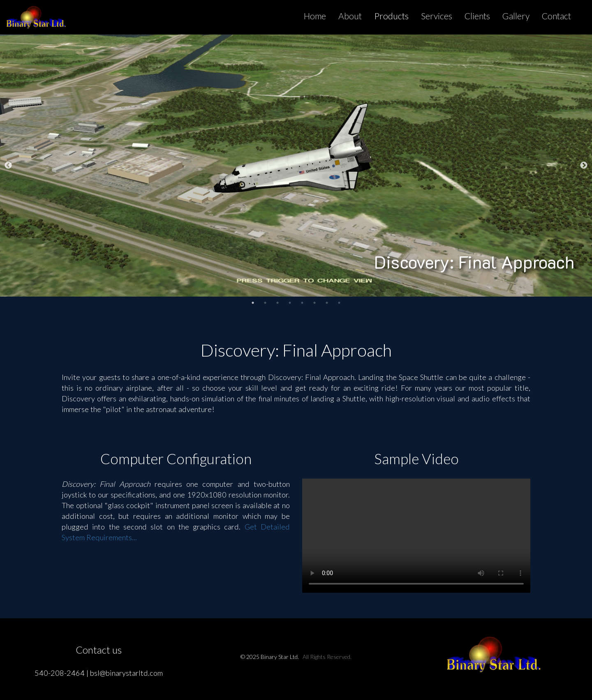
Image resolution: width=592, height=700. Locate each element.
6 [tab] (314, 303)
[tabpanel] (296, 166)
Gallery (516, 16)
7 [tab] (327, 303)
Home (315, 16)
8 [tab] (339, 303)
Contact (556, 16)
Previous (8, 166)
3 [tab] (277, 303)
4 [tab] (290, 303)
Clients (477, 16)
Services (437, 16)
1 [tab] (253, 303)
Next (584, 166)
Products (391, 16)
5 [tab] (302, 303)
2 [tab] (265, 303)
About (350, 16)
